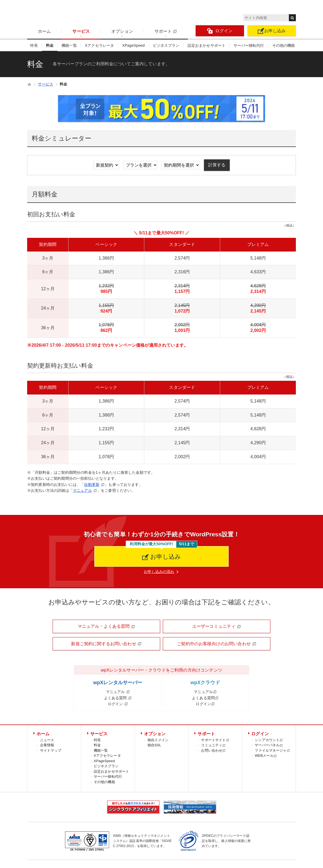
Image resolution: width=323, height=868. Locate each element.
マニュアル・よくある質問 (107, 626)
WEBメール (266, 756)
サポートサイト (215, 740)
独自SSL (154, 745)
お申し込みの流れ (159, 572)
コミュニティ (213, 745)
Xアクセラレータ (100, 45)
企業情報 (47, 745)
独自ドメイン (158, 740)
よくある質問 (118, 698)
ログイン (220, 31)
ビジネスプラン (166, 45)
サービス (81, 31)
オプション (122, 31)
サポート (166, 31)
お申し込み (272, 31)
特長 (34, 45)
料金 (50, 45)
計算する (217, 165)
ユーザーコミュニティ (217, 626)
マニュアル (82, 490)
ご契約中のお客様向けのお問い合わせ (217, 644)
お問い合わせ (213, 750)
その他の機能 (284, 45)
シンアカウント (269, 740)
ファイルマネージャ (272, 750)
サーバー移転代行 (249, 45)
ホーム (44, 31)
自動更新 (92, 485)
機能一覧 (69, 45)
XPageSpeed (133, 45)
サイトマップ (51, 750)
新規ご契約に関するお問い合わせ (106, 644)
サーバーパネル (269, 745)
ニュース (47, 740)
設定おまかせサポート (207, 45)
